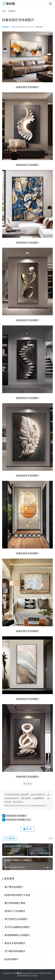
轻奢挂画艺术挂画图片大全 (18, 820)
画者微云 (6, 27)
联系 (36, 976)
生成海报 (10, 838)
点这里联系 (38, 798)
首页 (4, 11)
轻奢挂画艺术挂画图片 (16, 816)
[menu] (50, 4)
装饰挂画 (39, 27)
